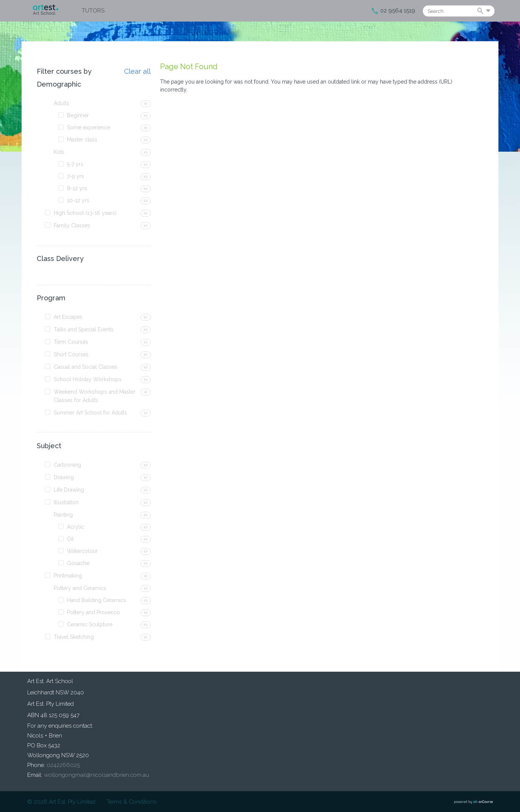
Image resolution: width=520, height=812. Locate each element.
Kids (59, 152)
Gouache (78, 563)
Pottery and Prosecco (93, 612)
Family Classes (72, 225)
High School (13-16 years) (85, 213)
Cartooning (67, 465)
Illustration (66, 502)
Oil (70, 539)
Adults (61, 103)
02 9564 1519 (398, 11)
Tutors (93, 11)
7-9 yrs (76, 176)
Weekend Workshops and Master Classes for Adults (95, 396)
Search (482, 11)
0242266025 (63, 765)
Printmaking (68, 576)
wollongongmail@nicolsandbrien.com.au (97, 775)
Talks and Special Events (84, 329)
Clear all (137, 71)
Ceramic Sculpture (90, 624)
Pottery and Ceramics (80, 588)
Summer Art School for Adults (90, 413)
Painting (63, 515)
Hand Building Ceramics (97, 600)
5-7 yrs (75, 164)
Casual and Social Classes (86, 367)
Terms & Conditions (132, 802)
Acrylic (76, 527)
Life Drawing (69, 490)
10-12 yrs (78, 200)
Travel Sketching (74, 637)
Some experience (89, 127)
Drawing (64, 477)
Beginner (78, 115)
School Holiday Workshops (88, 379)
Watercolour (82, 551)
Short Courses (71, 354)
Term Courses (71, 342)
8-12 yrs (77, 188)
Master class (82, 140)
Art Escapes (68, 317)
